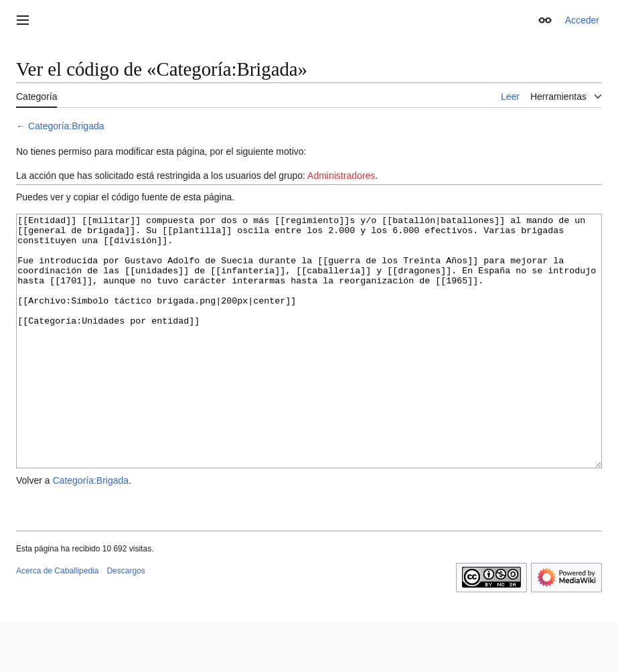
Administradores (341, 176)
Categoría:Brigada (66, 126)
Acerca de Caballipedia (57, 621)
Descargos (126, 621)
